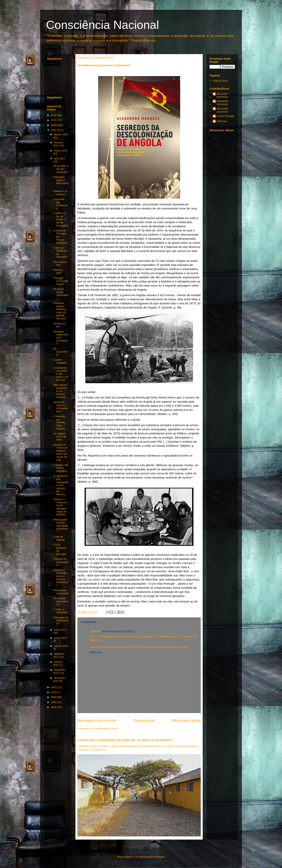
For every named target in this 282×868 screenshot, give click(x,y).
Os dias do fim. (59, 325)
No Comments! (60, 352)
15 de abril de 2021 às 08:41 (118, 631)
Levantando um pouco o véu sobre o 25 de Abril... (61, 374)
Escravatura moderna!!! (61, 592)
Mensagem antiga (187, 721)
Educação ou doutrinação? (61, 621)
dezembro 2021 (59, 679)
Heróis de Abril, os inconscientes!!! (61, 407)
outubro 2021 (58, 663)
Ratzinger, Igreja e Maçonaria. (61, 182)
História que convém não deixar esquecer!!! (61, 526)
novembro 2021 (59, 671)
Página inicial (144, 721)
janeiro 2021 (61, 134)
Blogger (160, 857)
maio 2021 (60, 630)
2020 (54, 125)
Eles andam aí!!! (60, 263)
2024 (54, 697)
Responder (96, 652)
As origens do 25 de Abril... (60, 437)
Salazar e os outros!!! (60, 193)
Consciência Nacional (103, 25)
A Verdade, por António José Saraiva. (60, 422)
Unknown (222, 121)
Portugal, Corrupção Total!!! (61, 281)
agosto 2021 (61, 646)
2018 (54, 115)
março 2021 (61, 151)
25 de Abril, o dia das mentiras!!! (61, 169)
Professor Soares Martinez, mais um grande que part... (61, 311)
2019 (54, 120)
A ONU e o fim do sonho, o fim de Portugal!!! (61, 219)
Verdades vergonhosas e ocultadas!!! (61, 338)
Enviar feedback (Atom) (105, 728)
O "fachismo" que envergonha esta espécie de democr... (61, 485)
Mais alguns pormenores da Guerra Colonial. (60, 391)
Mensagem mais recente (97, 721)
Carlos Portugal (225, 116)
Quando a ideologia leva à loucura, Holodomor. (61, 578)
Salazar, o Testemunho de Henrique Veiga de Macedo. (60, 507)
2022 (54, 687)
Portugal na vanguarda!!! (61, 562)
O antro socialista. (60, 361)
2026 (54, 707)
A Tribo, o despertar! (61, 611)
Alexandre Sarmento (222, 95)
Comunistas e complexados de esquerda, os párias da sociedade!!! (125, 740)
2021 (54, 130)
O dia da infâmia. (59, 538)
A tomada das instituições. (60, 204)
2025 (54, 702)
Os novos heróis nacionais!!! (61, 294)
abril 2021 (60, 159)
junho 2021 (60, 638)
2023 (54, 692)
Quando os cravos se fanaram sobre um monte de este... (60, 452)
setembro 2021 (59, 655)
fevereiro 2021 (59, 144)
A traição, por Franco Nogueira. (61, 468)
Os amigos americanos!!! (61, 601)
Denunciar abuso (222, 130)
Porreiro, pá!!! (58, 272)
